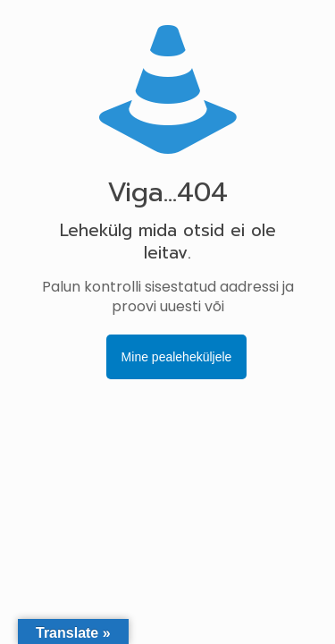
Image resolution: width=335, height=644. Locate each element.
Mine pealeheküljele (177, 357)
